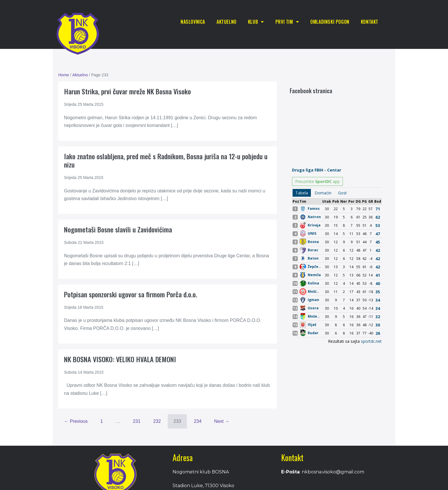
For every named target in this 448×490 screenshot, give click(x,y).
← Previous (76, 421)
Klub (256, 22)
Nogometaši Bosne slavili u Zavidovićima (118, 229)
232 (157, 421)
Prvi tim (287, 22)
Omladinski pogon (330, 22)
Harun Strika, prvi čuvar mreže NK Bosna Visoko (127, 91)
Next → (222, 421)
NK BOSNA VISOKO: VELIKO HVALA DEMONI (120, 359)
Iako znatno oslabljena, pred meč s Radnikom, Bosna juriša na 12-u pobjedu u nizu (166, 160)
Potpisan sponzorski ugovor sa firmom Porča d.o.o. (131, 294)
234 (198, 421)
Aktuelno (227, 22)
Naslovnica (193, 22)
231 (137, 421)
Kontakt (370, 22)
